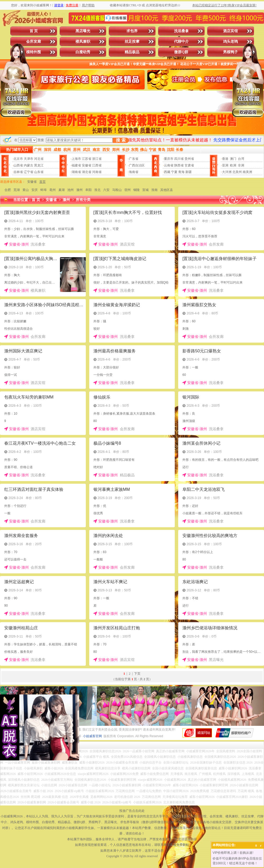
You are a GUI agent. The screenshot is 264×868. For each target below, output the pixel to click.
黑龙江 (39, 165)
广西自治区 (137, 165)
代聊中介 (181, 42)
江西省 (97, 165)
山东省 (39, 172)
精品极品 (132, 52)
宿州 (128, 190)
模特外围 (34, 52)
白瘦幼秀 (83, 52)
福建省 (76, 165)
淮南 (154, 190)
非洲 (241, 165)
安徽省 (87, 165)
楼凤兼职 (83, 42)
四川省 (179, 159)
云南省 (169, 165)
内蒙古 (29, 165)
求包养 (132, 31)
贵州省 (189, 159)
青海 (181, 172)
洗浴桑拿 (181, 31)
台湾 (241, 159)
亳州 (53, 190)
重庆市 (169, 159)
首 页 (34, 31)
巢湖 (62, 190)
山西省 (18, 165)
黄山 (26, 190)
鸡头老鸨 (230, 42)
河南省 (97, 172)
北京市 (18, 159)
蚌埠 (44, 190)
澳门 (233, 159)
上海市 (76, 159)
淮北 (97, 190)
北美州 (237, 172)
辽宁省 (29, 172)
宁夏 (174, 172)
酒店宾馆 (230, 31)
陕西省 (179, 165)
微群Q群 (181, 52)
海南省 (134, 172)
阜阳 (88, 190)
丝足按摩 (132, 42)
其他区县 (167, 190)
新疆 (188, 172)
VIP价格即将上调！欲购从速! (233, 853)
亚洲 (225, 165)
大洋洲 (227, 172)
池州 (70, 190)
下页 (137, 674)
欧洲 (233, 165)
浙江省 (97, 159)
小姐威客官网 (92, 736)
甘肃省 (189, 165)
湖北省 (87, 172)
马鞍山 (117, 190)
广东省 (134, 159)
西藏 (167, 172)
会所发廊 (34, 42)
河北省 (39, 159)
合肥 (8, 190)
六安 (106, 190)
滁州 (79, 190)
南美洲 (247, 172)
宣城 (145, 190)
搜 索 (121, 140)
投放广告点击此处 (132, 811)
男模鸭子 (230, 52)
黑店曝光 (83, 31)
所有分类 (83, 200)
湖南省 (76, 172)
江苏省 (87, 159)
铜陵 (136, 190)
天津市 (29, 159)
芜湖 (17, 190)
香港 (225, 159)
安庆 (35, 190)
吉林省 (18, 172)
